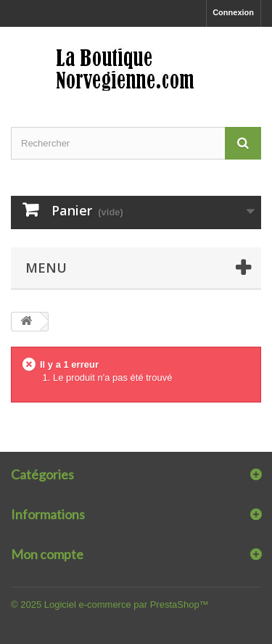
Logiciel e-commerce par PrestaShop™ (127, 604)
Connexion (233, 12)
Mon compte (47, 554)
